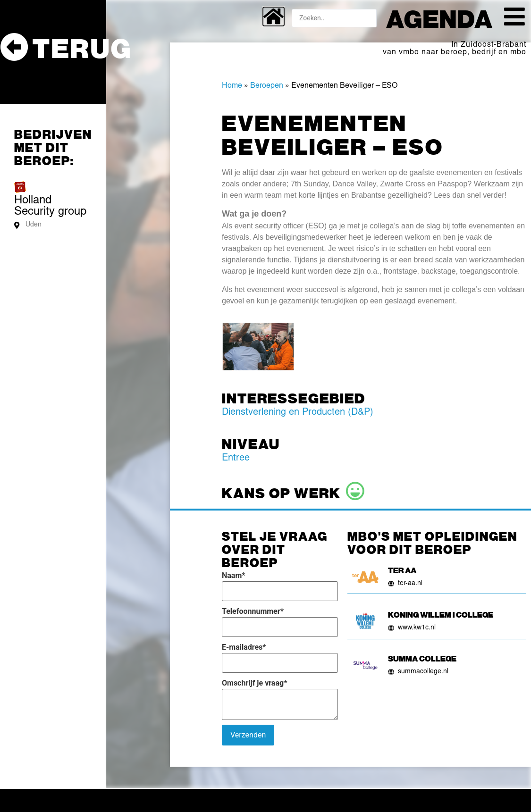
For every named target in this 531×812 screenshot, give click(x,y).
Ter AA (402, 570)
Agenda (440, 18)
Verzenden (248, 735)
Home (232, 86)
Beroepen (267, 86)
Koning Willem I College (441, 614)
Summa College (422, 658)
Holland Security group (50, 207)
